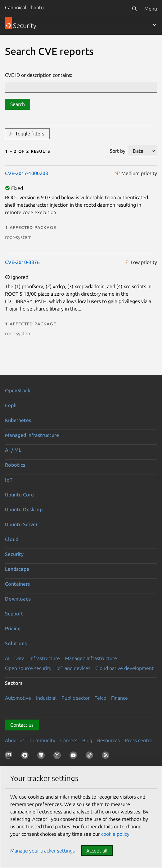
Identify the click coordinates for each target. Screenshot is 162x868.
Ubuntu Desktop (24, 509)
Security (14, 554)
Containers (17, 584)
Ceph (11, 405)
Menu (151, 9)
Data (19, 658)
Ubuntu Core (19, 495)
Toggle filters (30, 134)
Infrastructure (45, 658)
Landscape (17, 569)
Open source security (28, 668)
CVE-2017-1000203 (27, 173)
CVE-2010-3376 (22, 262)
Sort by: (118, 151)
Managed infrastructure (32, 435)
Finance (119, 698)
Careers (69, 740)
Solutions (16, 643)
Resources (108, 740)
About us (15, 740)
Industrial (46, 698)
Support (14, 614)
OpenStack (18, 390)
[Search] (134, 9)
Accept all (97, 851)
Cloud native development (124, 668)
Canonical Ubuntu (24, 7)
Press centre (139, 740)
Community (42, 740)
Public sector (76, 698)
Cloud (12, 539)
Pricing (13, 628)
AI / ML (13, 450)
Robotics (15, 465)
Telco (100, 698)
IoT (9, 480)
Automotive (18, 698)
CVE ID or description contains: (39, 75)
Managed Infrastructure (91, 658)
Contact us (22, 725)
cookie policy (115, 834)
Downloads (18, 599)
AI (7, 658)
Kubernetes (18, 420)
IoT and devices (73, 668)
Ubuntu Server (21, 524)
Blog (87, 740)
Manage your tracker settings (43, 851)
